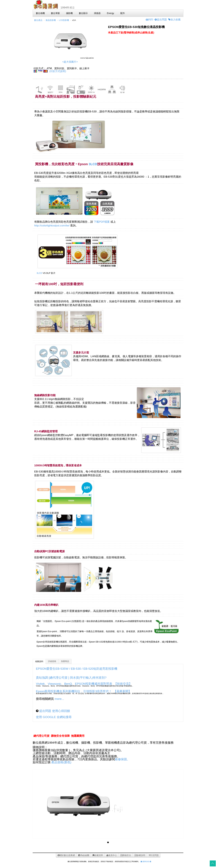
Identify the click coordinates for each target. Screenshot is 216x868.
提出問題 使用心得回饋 (54, 711)
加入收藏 (174, 20)
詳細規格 (52, 661)
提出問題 (161, 20)
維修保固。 (122, 759)
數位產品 (38, 20)
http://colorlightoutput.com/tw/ (52, 225)
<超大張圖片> (70, 62)
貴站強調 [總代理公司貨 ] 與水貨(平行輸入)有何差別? (71, 678)
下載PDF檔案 (102, 222)
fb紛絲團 (84, 855)
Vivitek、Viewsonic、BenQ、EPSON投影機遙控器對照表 (74, 684)
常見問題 (154, 855)
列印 (150, 20)
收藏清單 (98, 855)
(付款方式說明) (58, 71)
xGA (74, 20)
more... (59, 699)
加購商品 (65, 661)
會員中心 (112, 855)
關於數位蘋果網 (66, 855)
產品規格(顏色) (61, 762)
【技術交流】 (123, 684)
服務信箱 (145, 861)
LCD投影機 (64, 20)
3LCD (93, 164)
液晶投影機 (51, 20)
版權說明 (140, 855)
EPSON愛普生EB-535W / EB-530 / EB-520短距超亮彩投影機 (77, 669)
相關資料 (39, 662)
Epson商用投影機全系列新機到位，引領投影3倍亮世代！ (74, 691)
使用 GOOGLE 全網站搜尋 (54, 717)
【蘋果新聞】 (122, 691)
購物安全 (126, 855)
